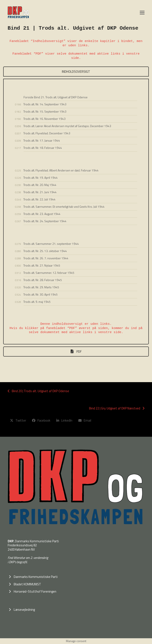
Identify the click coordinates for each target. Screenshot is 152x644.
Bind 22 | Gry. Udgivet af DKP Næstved (117, 408)
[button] (142, 12)
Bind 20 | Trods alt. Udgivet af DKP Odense (38, 391)
